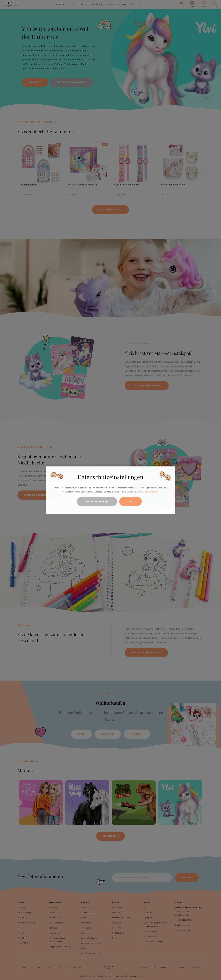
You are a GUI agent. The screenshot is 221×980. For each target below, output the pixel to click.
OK (131, 501)
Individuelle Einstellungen (97, 501)
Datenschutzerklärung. (147, 492)
